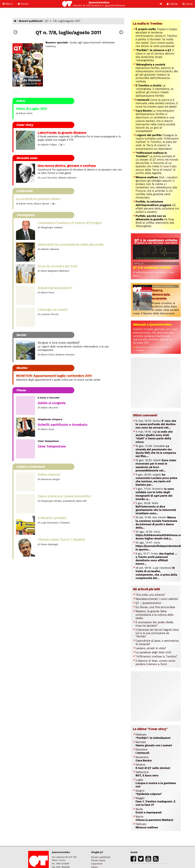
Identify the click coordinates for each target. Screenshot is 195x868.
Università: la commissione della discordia (71, 244)
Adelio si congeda (52, 403)
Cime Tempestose (52, 446)
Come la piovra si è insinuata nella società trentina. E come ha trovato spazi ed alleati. (157, 103)
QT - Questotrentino (148, 603)
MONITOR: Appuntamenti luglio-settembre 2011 (54, 376)
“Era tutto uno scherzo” (150, 595)
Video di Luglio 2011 (31, 108)
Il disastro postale (52, 518)
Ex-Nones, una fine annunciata (155, 607)
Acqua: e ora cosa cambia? (59, 342)
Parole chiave (98, 860)
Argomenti (97, 864)
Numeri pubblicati (31, 21)
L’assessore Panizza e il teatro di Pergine (70, 223)
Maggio (156, 801)
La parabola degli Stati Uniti (153, 652)
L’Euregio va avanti (53, 309)
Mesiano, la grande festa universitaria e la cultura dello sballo (155, 615)
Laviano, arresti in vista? (151, 648)
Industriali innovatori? (55, 288)
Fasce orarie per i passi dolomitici (64, 496)
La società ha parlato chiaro (38, 199)
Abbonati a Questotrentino (152, 325)
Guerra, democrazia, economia (161, 294)
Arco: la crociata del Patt (58, 266)
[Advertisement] (156, 383)
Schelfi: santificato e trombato (63, 424)
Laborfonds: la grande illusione (62, 132)
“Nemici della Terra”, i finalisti (61, 539)
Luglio (156, 783)
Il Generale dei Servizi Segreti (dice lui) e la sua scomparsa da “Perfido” (157, 633)
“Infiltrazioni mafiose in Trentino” (156, 656)
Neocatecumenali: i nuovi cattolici (157, 599)
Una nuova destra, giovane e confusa (67, 165)
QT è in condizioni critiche (152, 268)
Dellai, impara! (49, 474)
